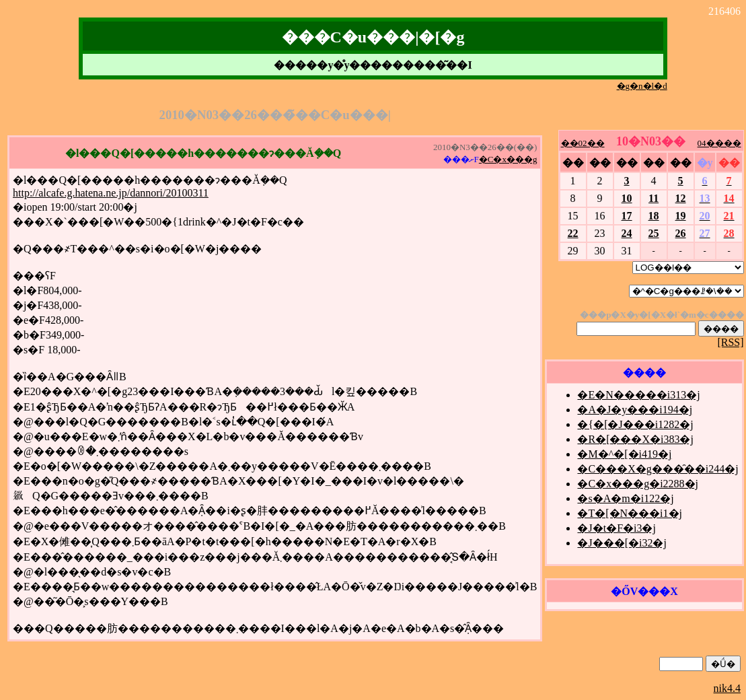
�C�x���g (508, 159)
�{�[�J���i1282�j (635, 424)
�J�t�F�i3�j (616, 528)
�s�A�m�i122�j (625, 498)
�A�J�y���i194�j (635, 410)
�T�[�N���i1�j (630, 513)
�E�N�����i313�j (638, 395)
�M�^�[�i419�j (624, 454)
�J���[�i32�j (622, 543)
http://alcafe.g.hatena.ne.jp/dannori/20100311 (111, 193)
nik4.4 (727, 688)
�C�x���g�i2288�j (638, 484)
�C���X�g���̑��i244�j (658, 469)
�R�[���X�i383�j (635, 439)
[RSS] (730, 342)
